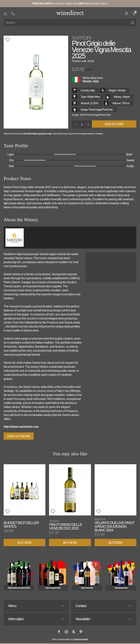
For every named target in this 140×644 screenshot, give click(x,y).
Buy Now (25, 543)
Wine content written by (70, 639)
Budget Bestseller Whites (21, 525)
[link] (134, 13)
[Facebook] (59, 632)
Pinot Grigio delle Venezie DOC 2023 (65, 525)
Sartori (81, 38)
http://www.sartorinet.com (21, 427)
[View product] (25, 490)
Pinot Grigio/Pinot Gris (101, 110)
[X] (74, 632)
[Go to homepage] (70, 13)
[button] (6, 14)
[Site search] (70, 23)
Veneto (87, 81)
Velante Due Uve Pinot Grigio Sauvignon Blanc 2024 (115, 525)
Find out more (19, 436)
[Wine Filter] (127, 13)
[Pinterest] (81, 632)
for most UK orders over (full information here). (70, 3)
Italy (96, 81)
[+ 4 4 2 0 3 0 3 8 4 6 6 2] (13, 14)
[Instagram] (66, 632)
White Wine (90, 78)
